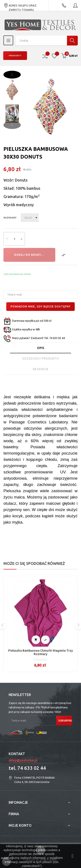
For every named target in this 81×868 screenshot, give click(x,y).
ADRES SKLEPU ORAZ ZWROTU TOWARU (20, 5)
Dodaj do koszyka (30, 255)
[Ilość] (14, 239)
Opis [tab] (41, 348)
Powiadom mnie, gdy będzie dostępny (40, 306)
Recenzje (41, 369)
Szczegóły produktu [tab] (40, 358)
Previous (12, 125)
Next (12, 75)
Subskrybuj (65, 721)
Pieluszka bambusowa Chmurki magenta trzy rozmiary (40, 652)
